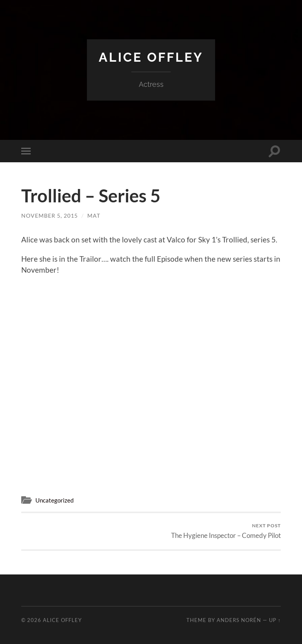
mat (94, 216)
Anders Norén (239, 620)
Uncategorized (54, 500)
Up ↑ (275, 620)
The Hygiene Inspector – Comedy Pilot (226, 531)
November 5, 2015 (50, 216)
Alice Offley (151, 57)
